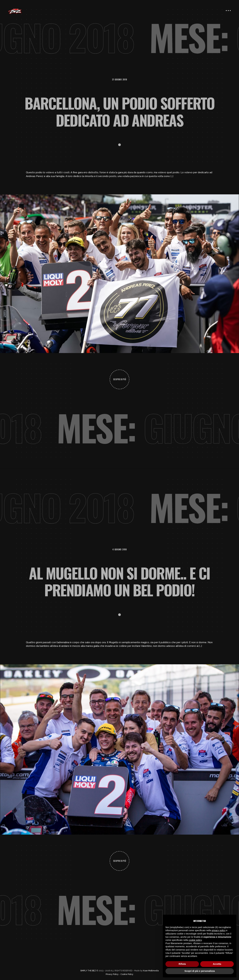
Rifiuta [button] (182, 964)
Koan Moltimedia (151, 971)
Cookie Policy (127, 974)
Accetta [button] (217, 964)
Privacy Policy (112, 974)
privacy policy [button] (219, 930)
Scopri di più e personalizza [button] (200, 971)
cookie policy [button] (195, 940)
